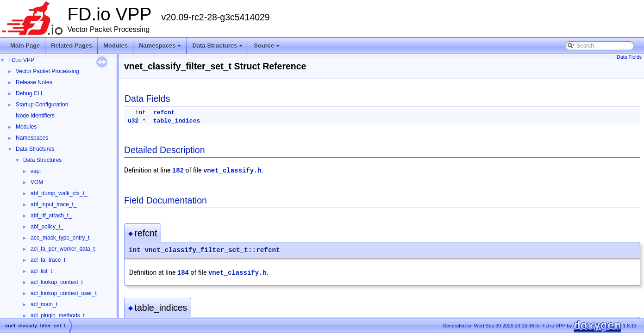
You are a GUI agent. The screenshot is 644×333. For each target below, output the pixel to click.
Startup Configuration (42, 105)
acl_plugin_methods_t (58, 315)
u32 (133, 121)
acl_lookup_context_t (57, 282)
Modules (116, 46)
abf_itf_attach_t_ (51, 216)
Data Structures (218, 48)
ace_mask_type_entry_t (60, 238)
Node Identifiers (35, 116)
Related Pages (72, 46)
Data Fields (629, 57)
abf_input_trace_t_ (53, 204)
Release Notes (34, 82)
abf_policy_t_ (47, 227)
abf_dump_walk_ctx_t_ (59, 193)
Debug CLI (29, 93)
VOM (37, 182)
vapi (36, 171)
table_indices (177, 121)
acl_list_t (41, 271)
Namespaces (161, 48)
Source (267, 48)
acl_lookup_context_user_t (64, 293)
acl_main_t (44, 304)
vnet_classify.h (232, 171)
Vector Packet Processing (47, 71)
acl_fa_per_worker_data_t (63, 249)
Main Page (25, 46)
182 (178, 171)
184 (183, 273)
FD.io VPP (21, 60)
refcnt (164, 113)
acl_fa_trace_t (48, 260)
